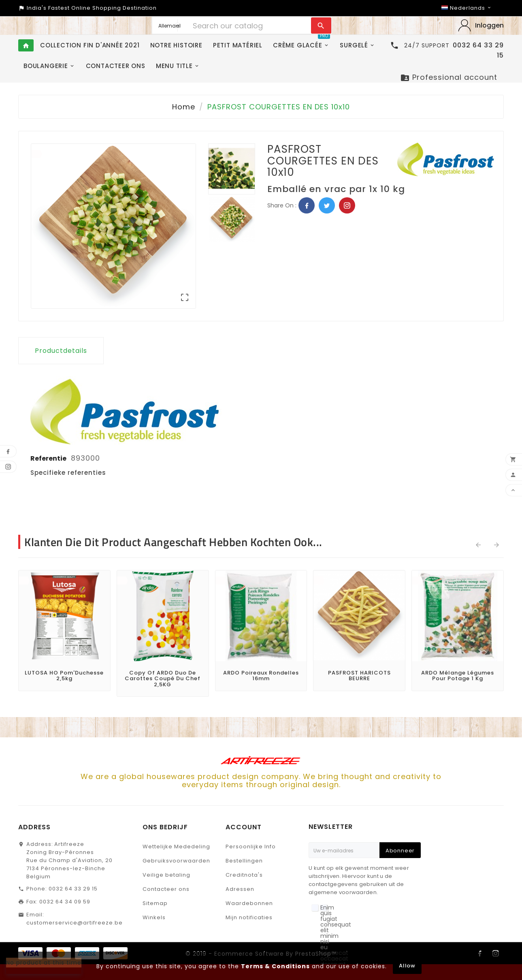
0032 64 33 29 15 (73, 889)
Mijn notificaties (249, 917)
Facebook (307, 205)
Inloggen (489, 25)
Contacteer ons (166, 889)
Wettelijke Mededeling (176, 847)
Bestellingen (244, 861)
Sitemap (155, 903)
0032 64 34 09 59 (65, 902)
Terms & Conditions (275, 966)
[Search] (250, 26)
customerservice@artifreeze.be (75, 923)
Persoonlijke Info (251, 847)
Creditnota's (244, 875)
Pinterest (347, 205)
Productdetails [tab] (61, 351)
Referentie (49, 458)
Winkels (154, 917)
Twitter (327, 205)
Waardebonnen (249, 903)
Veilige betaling (166, 875)
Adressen (240, 889)
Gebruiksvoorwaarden (176, 861)
